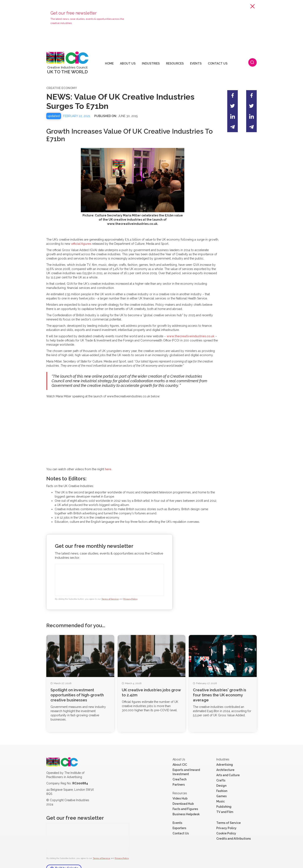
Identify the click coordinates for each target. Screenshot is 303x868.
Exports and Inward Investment (186, 761)
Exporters (179, 817)
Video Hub (180, 787)
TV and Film (225, 801)
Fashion (222, 780)
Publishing (224, 795)
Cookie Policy (226, 822)
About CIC (180, 753)
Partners (179, 773)
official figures (81, 232)
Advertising (225, 753)
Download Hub (183, 792)
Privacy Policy (130, 588)
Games (221, 785)
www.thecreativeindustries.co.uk (191, 325)
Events (177, 811)
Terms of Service (110, 588)
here (108, 458)
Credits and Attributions (234, 827)
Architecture (225, 759)
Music (221, 790)
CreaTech (179, 768)
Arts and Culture (228, 764)
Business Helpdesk (186, 803)
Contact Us (181, 822)
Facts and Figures (185, 798)
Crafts (221, 769)
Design (221, 774)
